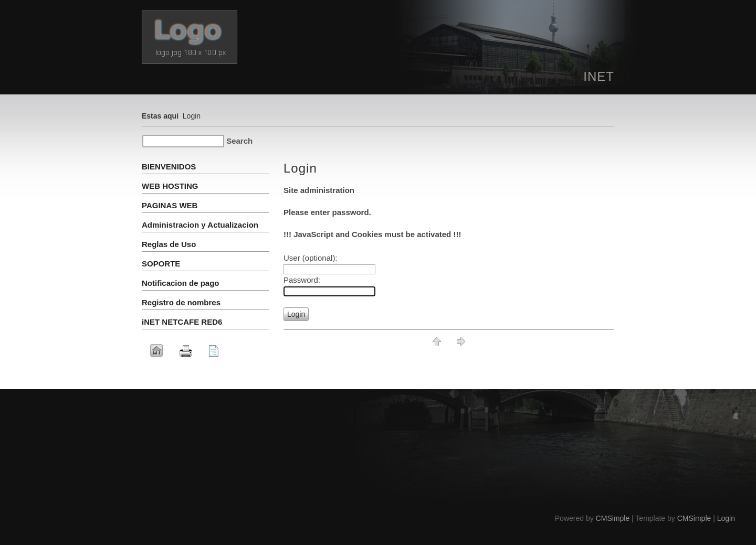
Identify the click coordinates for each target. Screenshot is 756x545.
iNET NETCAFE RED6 (182, 322)
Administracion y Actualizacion (200, 225)
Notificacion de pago (181, 283)
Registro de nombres (181, 302)
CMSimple (613, 518)
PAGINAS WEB (170, 205)
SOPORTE (161, 264)
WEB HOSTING (171, 186)
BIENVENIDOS (169, 167)
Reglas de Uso (169, 244)
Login (726, 518)
